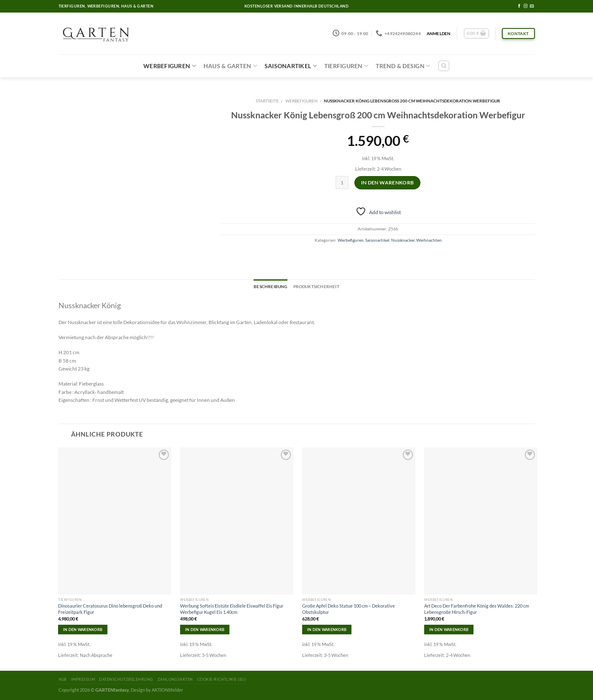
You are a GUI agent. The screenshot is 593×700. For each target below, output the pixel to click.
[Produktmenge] (342, 183)
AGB (63, 679)
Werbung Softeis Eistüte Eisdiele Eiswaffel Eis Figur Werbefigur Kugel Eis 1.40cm (232, 609)
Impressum (83, 679)
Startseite (267, 101)
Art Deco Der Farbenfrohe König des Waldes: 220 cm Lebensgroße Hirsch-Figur (477, 609)
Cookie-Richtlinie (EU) (222, 679)
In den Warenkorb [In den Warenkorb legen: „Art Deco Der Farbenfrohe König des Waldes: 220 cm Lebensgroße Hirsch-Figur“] (449, 630)
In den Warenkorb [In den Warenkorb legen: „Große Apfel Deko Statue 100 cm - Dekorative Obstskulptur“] (327, 630)
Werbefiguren (170, 66)
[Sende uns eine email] (532, 6)
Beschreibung (270, 286)
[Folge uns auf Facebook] (519, 6)
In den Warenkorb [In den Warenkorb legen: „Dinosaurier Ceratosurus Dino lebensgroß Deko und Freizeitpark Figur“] (83, 630)
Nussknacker (403, 240)
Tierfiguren (346, 66)
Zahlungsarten (175, 679)
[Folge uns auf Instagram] (526, 6)
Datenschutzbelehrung (126, 679)
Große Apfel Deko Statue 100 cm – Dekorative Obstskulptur (349, 609)
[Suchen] (444, 66)
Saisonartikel (291, 66)
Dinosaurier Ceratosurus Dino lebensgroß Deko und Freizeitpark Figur (110, 609)
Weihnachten (429, 240)
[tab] (270, 287)
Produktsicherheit (316, 286)
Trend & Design (403, 66)
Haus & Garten (230, 66)
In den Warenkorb (388, 183)
